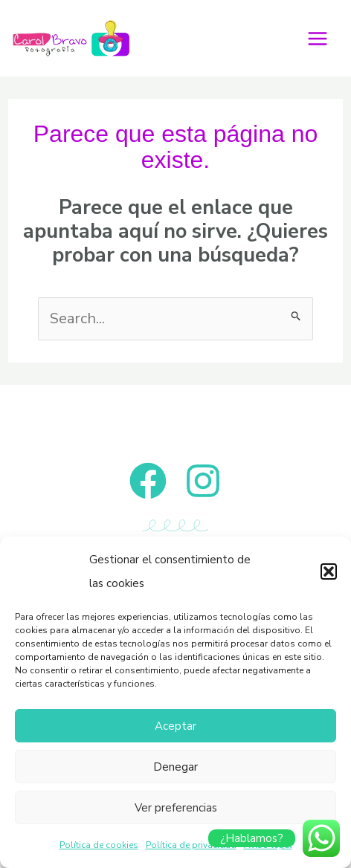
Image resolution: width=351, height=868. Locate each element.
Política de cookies (99, 845)
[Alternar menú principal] (318, 39)
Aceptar (175, 726)
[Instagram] (203, 481)
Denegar (175, 767)
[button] (329, 571)
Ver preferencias (176, 808)
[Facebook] (148, 481)
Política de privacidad (191, 845)
